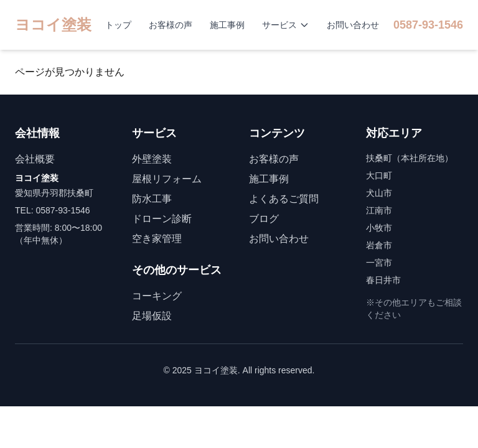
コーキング (157, 296)
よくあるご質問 (284, 199)
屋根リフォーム (167, 179)
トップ (118, 25)
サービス (286, 25)
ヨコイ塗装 (53, 25)
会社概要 (35, 159)
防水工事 (152, 199)
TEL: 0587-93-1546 (53, 210)
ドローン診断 (162, 219)
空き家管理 (157, 239)
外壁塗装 (152, 159)
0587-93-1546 (428, 25)
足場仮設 (152, 316)
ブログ (264, 219)
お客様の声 (171, 25)
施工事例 (227, 25)
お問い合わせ (353, 25)
